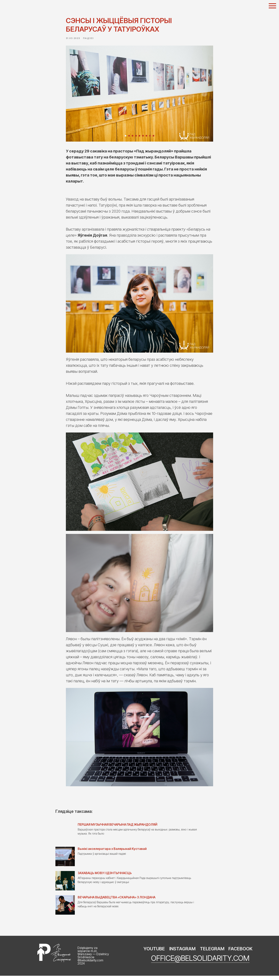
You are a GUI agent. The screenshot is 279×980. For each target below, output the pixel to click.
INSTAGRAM (182, 953)
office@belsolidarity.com (200, 962)
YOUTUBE (154, 953)
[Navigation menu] (272, 6)
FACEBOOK (240, 953)
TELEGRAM (212, 953)
